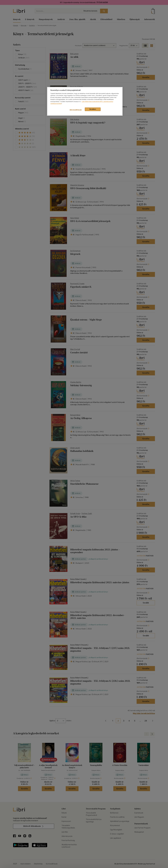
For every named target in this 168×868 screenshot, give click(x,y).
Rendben (93, 109)
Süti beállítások (76, 110)
